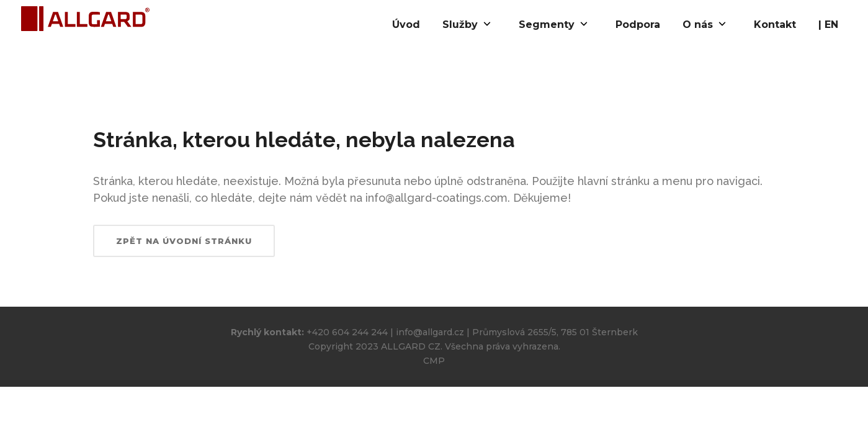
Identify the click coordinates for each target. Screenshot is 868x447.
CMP (434, 361)
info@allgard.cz (430, 332)
